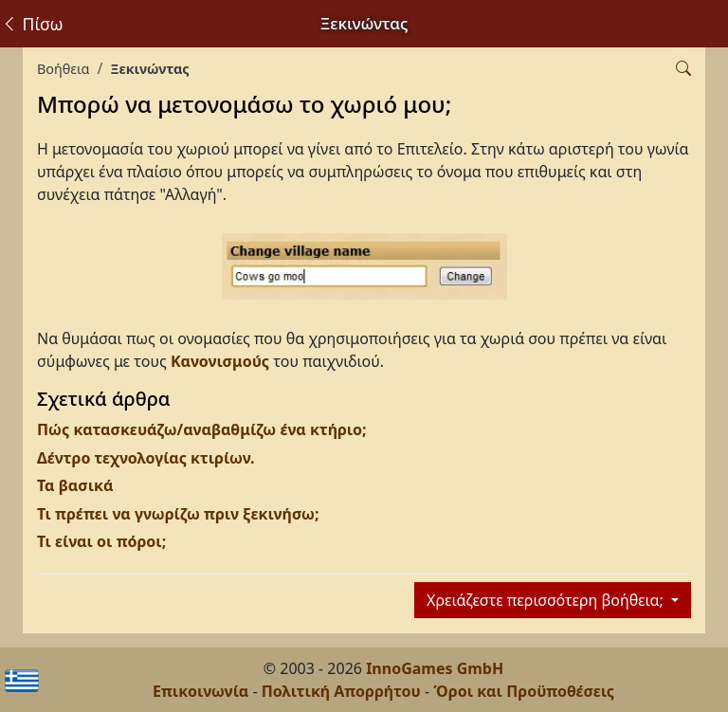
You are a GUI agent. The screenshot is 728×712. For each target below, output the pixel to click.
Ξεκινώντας (149, 69)
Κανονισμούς (220, 361)
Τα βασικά (75, 485)
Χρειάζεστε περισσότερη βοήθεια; (547, 600)
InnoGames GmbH (435, 668)
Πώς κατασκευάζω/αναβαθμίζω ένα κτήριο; (201, 429)
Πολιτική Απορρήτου (341, 691)
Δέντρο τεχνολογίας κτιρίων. (146, 458)
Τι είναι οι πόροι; (101, 541)
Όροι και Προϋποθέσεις (524, 691)
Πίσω (32, 24)
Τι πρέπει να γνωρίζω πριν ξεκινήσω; (178, 514)
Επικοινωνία (200, 691)
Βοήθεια (63, 69)
